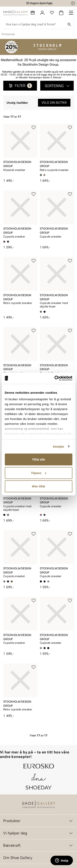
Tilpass (39, 473)
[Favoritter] (52, 13)
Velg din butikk (54, 103)
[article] (20, 151)
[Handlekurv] (61, 13)
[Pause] (73, 3)
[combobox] (35, 24)
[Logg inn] (42, 13)
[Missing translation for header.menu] (71, 13)
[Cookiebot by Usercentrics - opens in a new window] (55, 378)
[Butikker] (33, 13)
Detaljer (59, 446)
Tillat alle (39, 459)
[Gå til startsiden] (16, 13)
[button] (57, 86)
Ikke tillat (38, 486)
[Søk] (69, 24)
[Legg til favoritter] (34, 128)
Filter (20, 86)
